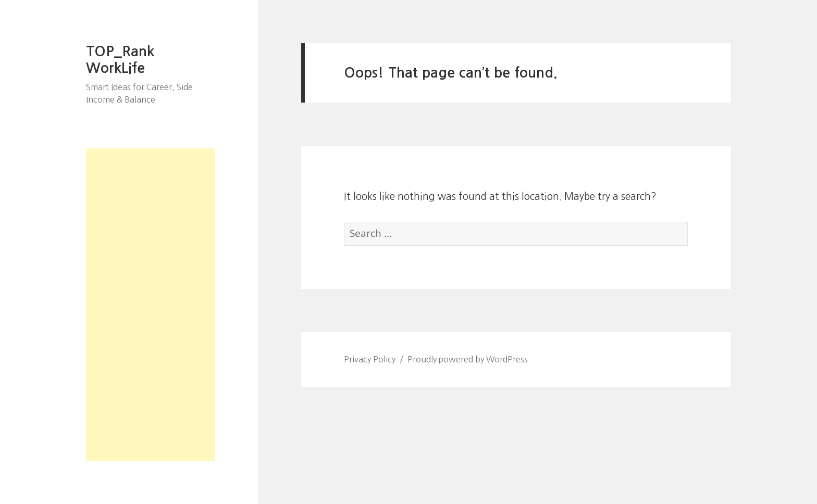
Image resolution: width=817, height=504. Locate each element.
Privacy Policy (370, 359)
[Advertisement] (151, 305)
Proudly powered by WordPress (468, 359)
